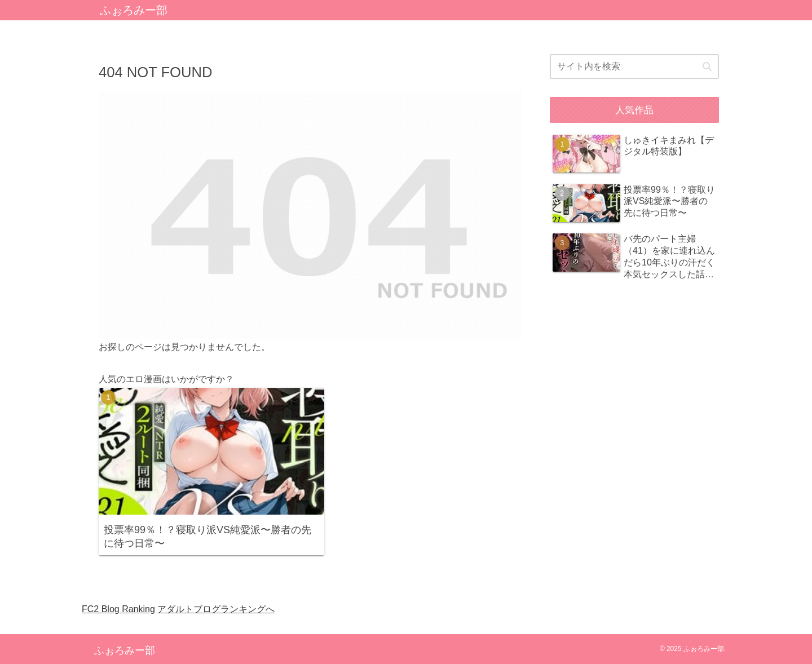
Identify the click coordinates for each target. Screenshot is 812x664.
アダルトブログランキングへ (216, 609)
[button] (707, 67)
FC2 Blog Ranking (118, 609)
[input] (634, 67)
